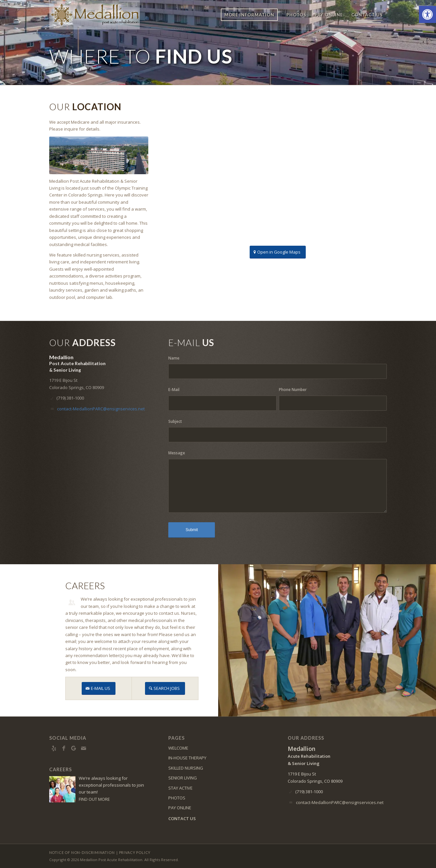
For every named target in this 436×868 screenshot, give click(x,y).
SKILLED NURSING (186, 768)
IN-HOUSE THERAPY (187, 758)
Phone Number (293, 390)
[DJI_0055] (99, 155)
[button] (427, 14)
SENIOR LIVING (183, 778)
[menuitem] (249, 15)
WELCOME (178, 748)
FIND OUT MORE (94, 799)
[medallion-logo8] (94, 15)
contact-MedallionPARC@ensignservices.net (101, 409)
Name (174, 358)
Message (177, 453)
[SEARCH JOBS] (165, 688)
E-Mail (174, 390)
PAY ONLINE (180, 808)
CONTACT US (182, 818)
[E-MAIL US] (99, 688)
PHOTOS (177, 798)
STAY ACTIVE (180, 788)
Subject (175, 421)
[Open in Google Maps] (278, 252)
